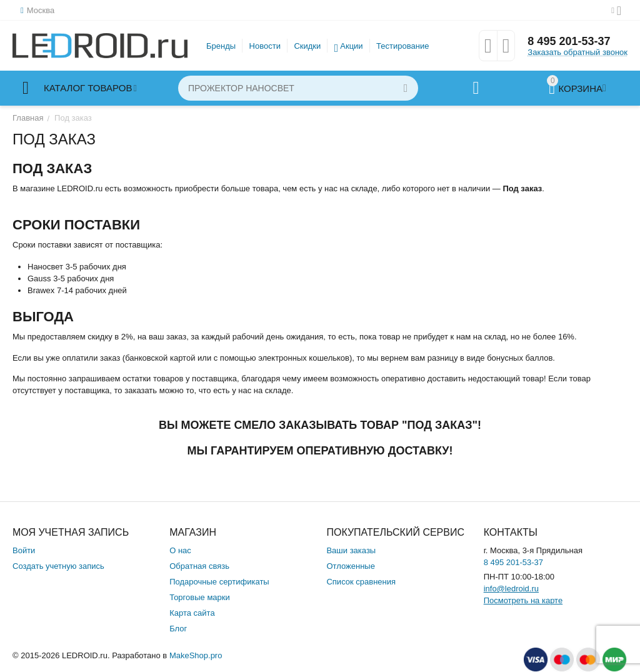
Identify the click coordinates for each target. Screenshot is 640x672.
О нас (180, 550)
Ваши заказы (351, 550)
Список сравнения (361, 582)
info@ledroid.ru (511, 589)
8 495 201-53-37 (569, 41)
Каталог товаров (88, 88)
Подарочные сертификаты (219, 582)
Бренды (221, 46)
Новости (265, 46)
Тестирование (402, 46)
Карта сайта (192, 613)
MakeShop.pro (196, 655)
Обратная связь (199, 566)
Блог (178, 629)
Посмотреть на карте (523, 600)
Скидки (307, 46)
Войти (24, 550)
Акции (351, 46)
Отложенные (350, 566)
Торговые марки (200, 597)
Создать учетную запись (58, 566)
